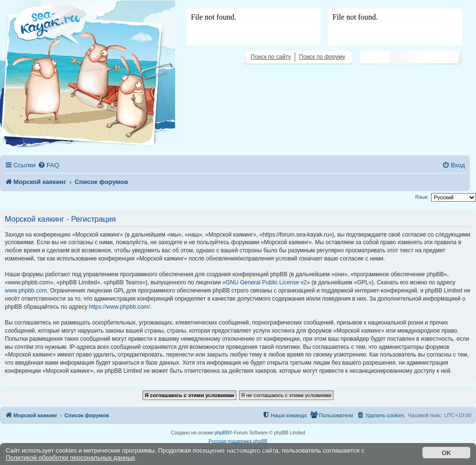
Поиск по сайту (271, 57)
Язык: (422, 197)
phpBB (222, 433)
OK (447, 453)
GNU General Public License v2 (266, 282)
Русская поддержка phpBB (238, 441)
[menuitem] (48, 165)
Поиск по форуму (322, 57)
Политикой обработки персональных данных (70, 458)
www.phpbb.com (26, 291)
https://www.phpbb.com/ (119, 307)
